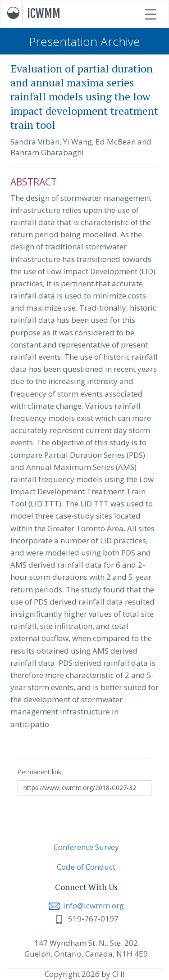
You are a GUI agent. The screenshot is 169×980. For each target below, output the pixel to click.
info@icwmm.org (86, 905)
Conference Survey (86, 847)
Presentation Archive (84, 41)
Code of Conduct (86, 867)
